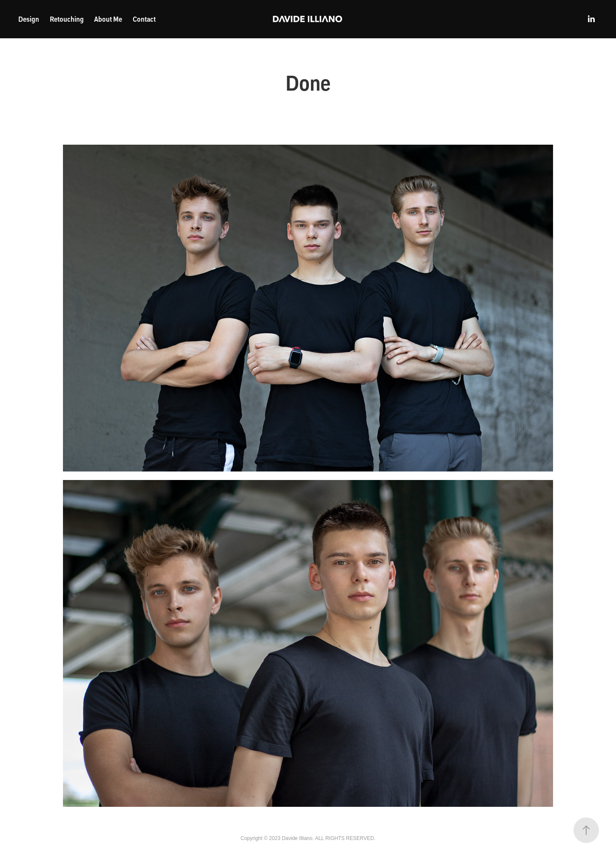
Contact (144, 19)
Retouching (67, 19)
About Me (108, 19)
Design (29, 19)
